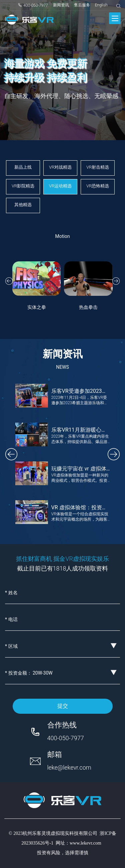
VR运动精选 (60, 186)
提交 (63, 706)
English (101, 5)
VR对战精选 (60, 167)
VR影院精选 (23, 186)
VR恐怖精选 (98, 186)
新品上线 (23, 167)
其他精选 (23, 205)
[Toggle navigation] (115, 18)
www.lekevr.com (85, 843)
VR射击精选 (98, 167)
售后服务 (82, 5)
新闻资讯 (61, 5)
